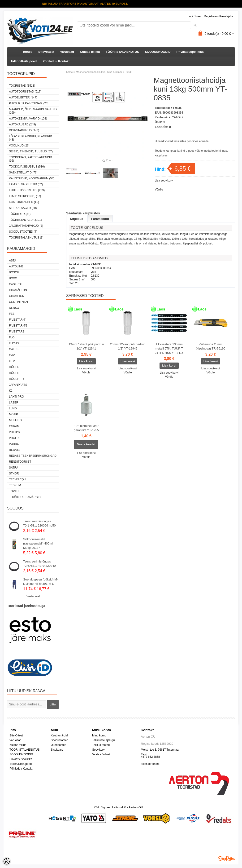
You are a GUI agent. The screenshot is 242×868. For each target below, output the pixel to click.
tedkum (15, 485)
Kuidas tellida (90, 52)
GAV (12, 355)
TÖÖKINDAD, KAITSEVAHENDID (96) (30, 159)
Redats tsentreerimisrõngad (33, 456)
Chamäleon (18, 290)
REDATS (15, 450)
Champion (17, 296)
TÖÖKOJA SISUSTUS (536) (27, 167)
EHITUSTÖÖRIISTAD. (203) (27, 190)
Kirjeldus (77, 219)
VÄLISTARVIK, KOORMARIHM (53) (32, 178)
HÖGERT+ (16, 373)
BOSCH (14, 272)
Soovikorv (98, 750)
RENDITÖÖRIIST (20, 462)
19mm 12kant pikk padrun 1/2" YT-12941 (86, 346)
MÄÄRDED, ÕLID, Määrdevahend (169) (33, 111)
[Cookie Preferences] (7, 861)
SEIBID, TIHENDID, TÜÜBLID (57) (31, 151)
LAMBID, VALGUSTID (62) (26, 184)
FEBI (12, 314)
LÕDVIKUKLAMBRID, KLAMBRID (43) (30, 138)
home (69, 72)
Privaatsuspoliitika (190, 52)
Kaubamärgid (59, 735)
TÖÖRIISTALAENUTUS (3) (26, 238)
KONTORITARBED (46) (24, 202)
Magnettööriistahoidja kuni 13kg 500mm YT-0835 (104, 72)
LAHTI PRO (16, 397)
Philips (14, 432)
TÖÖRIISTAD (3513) (22, 86)
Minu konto (99, 735)
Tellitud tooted (101, 745)
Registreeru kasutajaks (219, 16)
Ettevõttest (46, 52)
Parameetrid (100, 219)
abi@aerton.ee (150, 764)
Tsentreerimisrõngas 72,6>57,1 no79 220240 (39, 564)
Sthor (14, 474)
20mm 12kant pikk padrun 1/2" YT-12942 (128, 346)
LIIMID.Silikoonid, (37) (25, 196)
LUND (13, 408)
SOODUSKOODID (158, 52)
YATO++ (178, 117)
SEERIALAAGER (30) (23, 208)
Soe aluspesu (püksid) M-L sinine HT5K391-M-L (41, 582)
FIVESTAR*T (17, 320)
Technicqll (18, 479)
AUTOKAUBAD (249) (22, 124)
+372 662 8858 (150, 757)
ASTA (13, 261)
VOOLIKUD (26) (19, 146)
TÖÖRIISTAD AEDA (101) (25, 220)
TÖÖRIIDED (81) (20, 214)
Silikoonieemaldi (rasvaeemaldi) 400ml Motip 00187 (38, 543)
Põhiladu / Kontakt (56, 61)
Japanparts (18, 385)
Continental (19, 302)
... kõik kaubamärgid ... (26, 497)
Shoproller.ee (227, 859)
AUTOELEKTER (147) (23, 97)
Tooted (27, 52)
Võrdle (159, 190)
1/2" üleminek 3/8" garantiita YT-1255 (86, 428)
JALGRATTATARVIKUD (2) (26, 226)
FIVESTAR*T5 (18, 326)
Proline (15, 438)
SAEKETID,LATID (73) (23, 173)
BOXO (13, 278)
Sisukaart (57, 750)
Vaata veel (33, 596)
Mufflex (16, 420)
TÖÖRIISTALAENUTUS (123, 52)
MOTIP (13, 414)
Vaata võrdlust (101, 754)
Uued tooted (58, 745)
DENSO (14, 308)
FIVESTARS (17, 332)
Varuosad (67, 52)
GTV (12, 361)
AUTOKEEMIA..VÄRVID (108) (28, 119)
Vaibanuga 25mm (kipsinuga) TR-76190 (211, 346)
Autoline (16, 266)
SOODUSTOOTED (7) (23, 232)
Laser (14, 403)
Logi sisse (194, 16)
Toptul (15, 491)
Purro (14, 444)
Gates (14, 349)
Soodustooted (60, 740)
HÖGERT (15, 367)
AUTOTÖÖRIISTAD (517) (25, 92)
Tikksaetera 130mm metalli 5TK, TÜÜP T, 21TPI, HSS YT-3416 (169, 348)
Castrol (16, 284)
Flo (12, 337)
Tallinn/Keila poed (24, 61)
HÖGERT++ (17, 379)
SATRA (14, 468)
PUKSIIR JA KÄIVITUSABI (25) (29, 103)
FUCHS (14, 343)
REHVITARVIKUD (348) (24, 130)
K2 (11, 391)
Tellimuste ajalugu (103, 740)
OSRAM (14, 426)
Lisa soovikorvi (164, 181)
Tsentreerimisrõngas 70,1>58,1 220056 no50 (39, 523)
